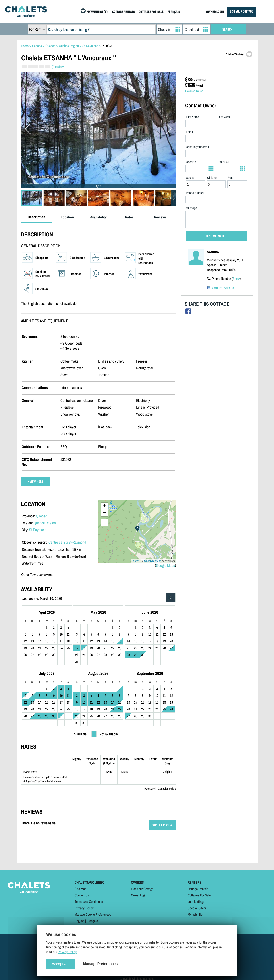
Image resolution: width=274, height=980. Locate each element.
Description (37, 217)
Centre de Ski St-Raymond (67, 542)
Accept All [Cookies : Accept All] (60, 964)
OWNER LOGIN (215, 12)
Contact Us (82, 895)
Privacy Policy (84, 908)
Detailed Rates (194, 91)
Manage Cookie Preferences (93, 914)
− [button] (104, 513)
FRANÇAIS (174, 12)
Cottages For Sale (199, 895)
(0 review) (58, 67)
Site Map (80, 889)
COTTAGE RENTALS (123, 12)
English (79, 921)
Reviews (160, 217)
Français (92, 921)
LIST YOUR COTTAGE (241, 12)
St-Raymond (38, 530)
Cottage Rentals (198, 889)
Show (236, 279)
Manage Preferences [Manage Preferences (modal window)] (100, 964)
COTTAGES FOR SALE (151, 12)
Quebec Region (45, 523)
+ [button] (104, 506)
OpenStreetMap (153, 561)
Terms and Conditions (89, 902)
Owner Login (139, 895)
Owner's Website (223, 288)
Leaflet (135, 561)
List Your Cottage (142, 889)
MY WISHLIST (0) (97, 12)
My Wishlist (195, 914)
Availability (98, 217)
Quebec (41, 516)
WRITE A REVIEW (162, 825)
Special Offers (197, 908)
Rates (129, 217)
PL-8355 (107, 46)
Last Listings (196, 902)
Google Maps (165, 565)
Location (67, 217)
